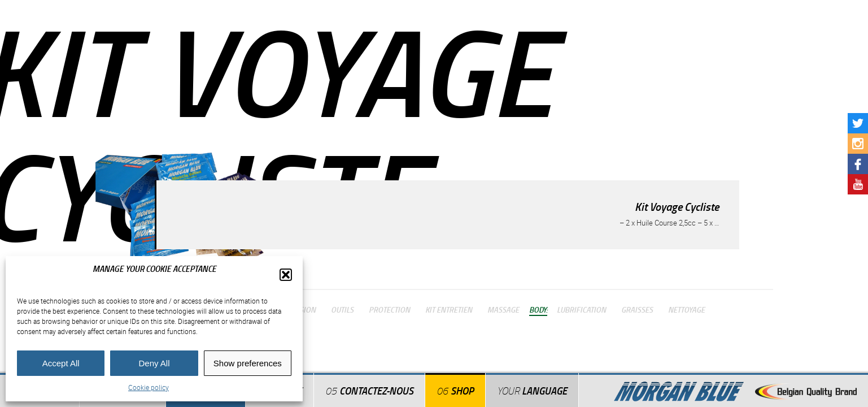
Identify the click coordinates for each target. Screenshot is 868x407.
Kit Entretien (449, 309)
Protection (389, 309)
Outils (342, 309)
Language (532, 391)
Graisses (637, 309)
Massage (503, 309)
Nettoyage (686, 309)
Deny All (154, 363)
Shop (462, 391)
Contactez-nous (376, 391)
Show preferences (248, 363)
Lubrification (581, 309)
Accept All (61, 363)
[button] (286, 275)
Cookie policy (149, 387)
